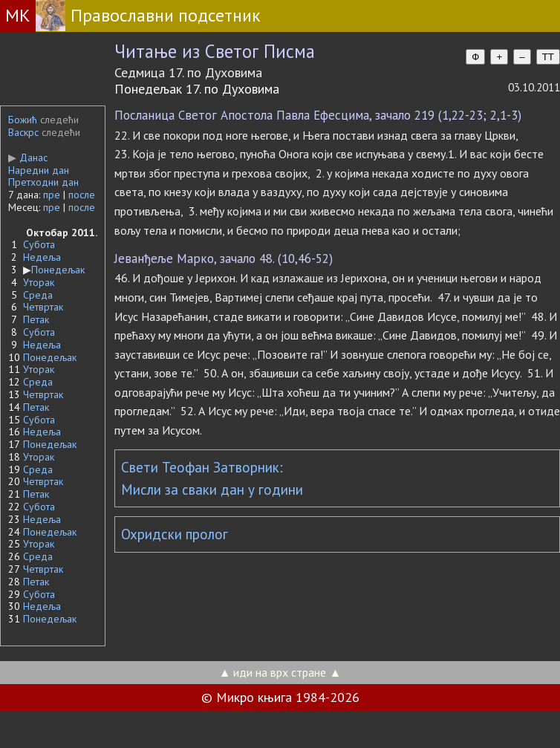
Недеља (42, 257)
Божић (23, 120)
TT (548, 57)
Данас (28, 157)
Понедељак (58, 270)
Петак (36, 319)
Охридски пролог (175, 534)
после (82, 195)
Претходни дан (43, 182)
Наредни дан (39, 170)
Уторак (39, 282)
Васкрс (23, 132)
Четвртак (43, 307)
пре (52, 195)
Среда (38, 295)
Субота (39, 244)
